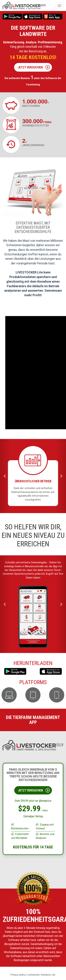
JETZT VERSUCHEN (34, 67)
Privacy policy (18, 975)
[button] (5, 476)
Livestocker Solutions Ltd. (42, 975)
